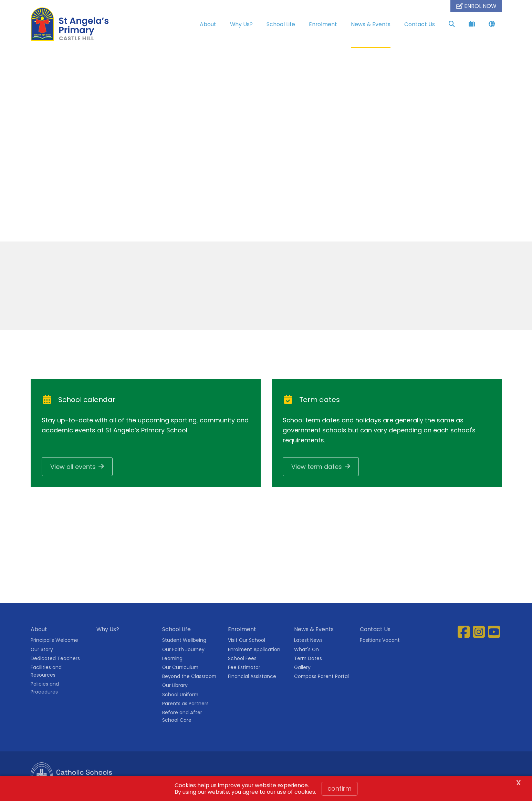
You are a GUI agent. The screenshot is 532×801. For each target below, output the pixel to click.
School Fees (242, 660)
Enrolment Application (254, 651)
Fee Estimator (244, 669)
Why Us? (241, 24)
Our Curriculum (180, 669)
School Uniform (180, 696)
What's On (306, 651)
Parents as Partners (185, 705)
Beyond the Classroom (189, 678)
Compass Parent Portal (321, 678)
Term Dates (308, 660)
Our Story (42, 651)
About (208, 24)
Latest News (308, 642)
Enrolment (323, 24)
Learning (172, 660)
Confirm (340, 788)
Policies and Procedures (45, 690)
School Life (281, 24)
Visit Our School (247, 642)
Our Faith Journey (183, 651)
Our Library (175, 687)
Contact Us (420, 24)
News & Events (371, 24)
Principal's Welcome (54, 642)
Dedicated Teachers (55, 660)
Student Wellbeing (184, 642)
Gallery (302, 669)
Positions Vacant (380, 642)
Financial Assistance (252, 678)
